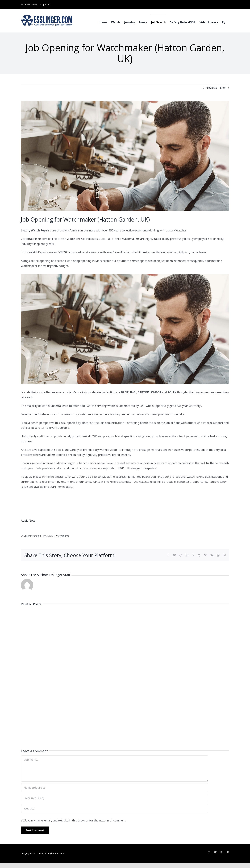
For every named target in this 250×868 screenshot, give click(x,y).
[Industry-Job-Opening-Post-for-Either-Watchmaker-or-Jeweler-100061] (125, 156)
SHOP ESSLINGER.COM (32, 5)
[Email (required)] (115, 798)
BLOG (47, 5)
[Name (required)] (115, 788)
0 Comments (63, 536)
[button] (224, 22)
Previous (211, 88)
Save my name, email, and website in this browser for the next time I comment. (75, 820)
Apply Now (28, 521)
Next (223, 88)
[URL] (115, 808)
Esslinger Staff (32, 536)
